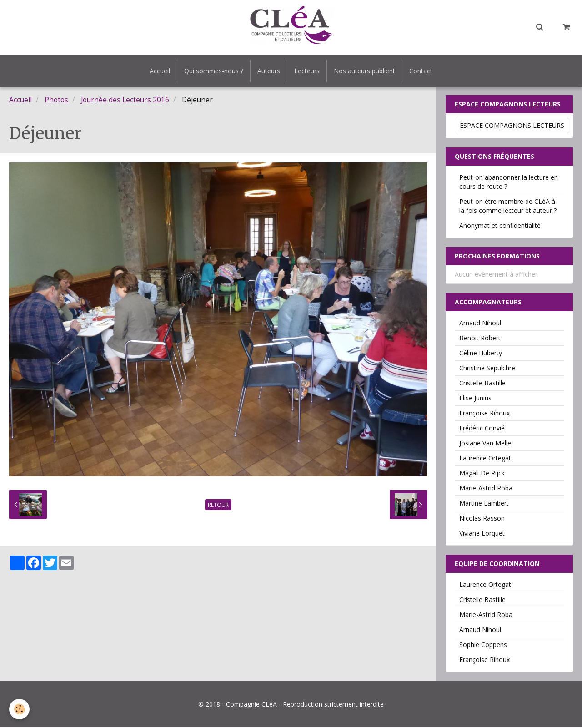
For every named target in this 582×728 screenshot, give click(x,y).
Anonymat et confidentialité (500, 226)
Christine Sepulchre (487, 369)
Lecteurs (307, 71)
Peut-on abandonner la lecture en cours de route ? (509, 183)
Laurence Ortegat (485, 459)
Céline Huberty (481, 354)
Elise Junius (475, 399)
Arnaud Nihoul (480, 324)
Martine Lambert (484, 504)
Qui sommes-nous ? (214, 71)
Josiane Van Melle (485, 444)
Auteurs (269, 71)
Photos (56, 101)
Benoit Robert (480, 339)
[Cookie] (19, 709)
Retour (218, 506)
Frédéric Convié (482, 429)
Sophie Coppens (483, 645)
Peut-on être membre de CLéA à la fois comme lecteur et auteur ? (508, 207)
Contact (421, 71)
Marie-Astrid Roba (486, 489)
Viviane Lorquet (482, 534)
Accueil (160, 71)
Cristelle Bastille (482, 384)
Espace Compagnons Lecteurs (512, 126)
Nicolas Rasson (482, 519)
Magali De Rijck (482, 474)
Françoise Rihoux (484, 414)
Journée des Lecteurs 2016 (125, 101)
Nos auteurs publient (364, 71)
